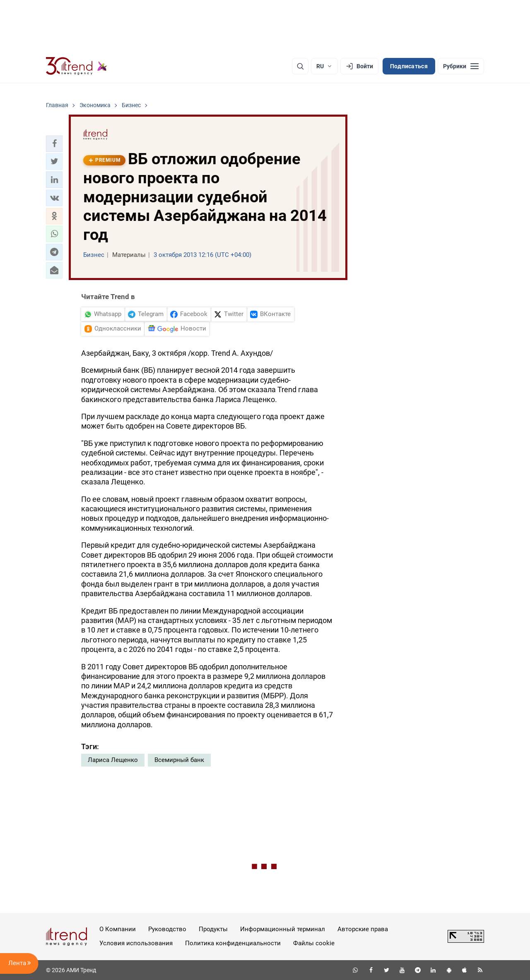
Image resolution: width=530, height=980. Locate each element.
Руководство (167, 929)
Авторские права (363, 929)
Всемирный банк (179, 760)
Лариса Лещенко (113, 760)
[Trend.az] (77, 66)
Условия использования (136, 943)
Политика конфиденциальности (233, 943)
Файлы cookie (314, 943)
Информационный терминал (283, 929)
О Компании (118, 929)
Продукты (213, 929)
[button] (54, 144)
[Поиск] (300, 66)
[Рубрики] (461, 66)
